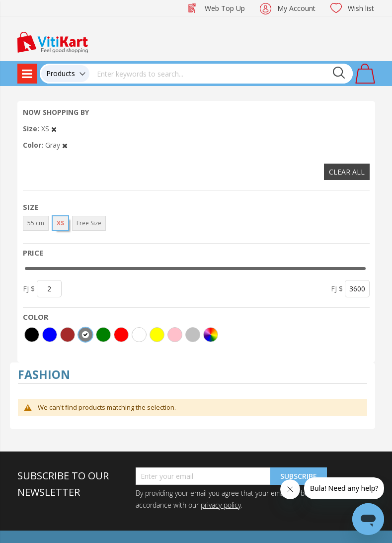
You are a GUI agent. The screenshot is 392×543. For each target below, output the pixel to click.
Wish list (361, 8)
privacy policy (221, 505)
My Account (296, 8)
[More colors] (211, 335)
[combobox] (221, 74)
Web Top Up (225, 8)
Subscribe (299, 476)
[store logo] (53, 42)
